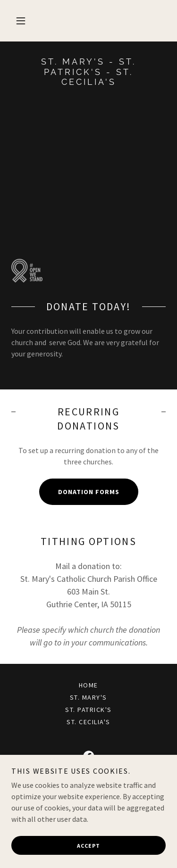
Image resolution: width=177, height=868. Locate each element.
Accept (88, 846)
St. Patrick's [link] (88, 710)
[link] (88, 72)
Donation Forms (89, 492)
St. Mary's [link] (88, 697)
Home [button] (88, 685)
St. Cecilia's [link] (88, 722)
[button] (21, 21)
